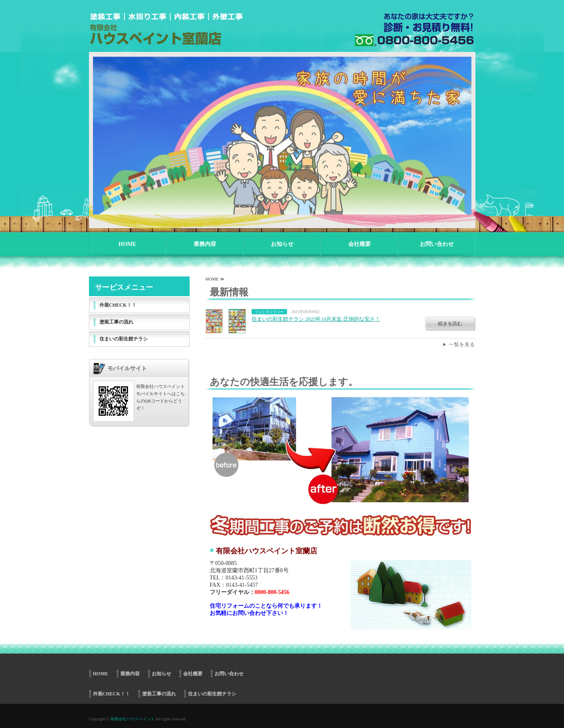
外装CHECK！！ (118, 305)
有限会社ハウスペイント (132, 719)
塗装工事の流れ (116, 322)
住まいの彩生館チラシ (124, 339)
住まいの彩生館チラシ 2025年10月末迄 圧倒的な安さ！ (316, 319)
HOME (127, 244)
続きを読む (450, 324)
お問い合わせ (437, 244)
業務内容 (205, 244)
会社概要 (359, 244)
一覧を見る (462, 344)
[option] (282, 134)
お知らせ (282, 244)
